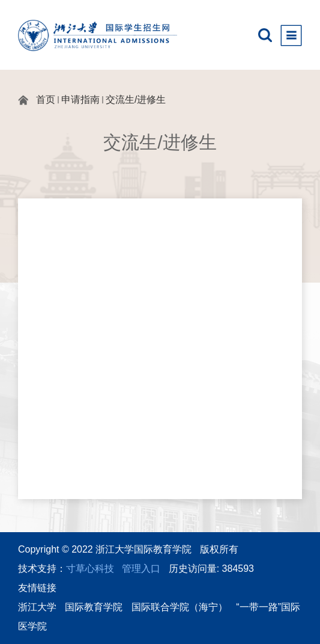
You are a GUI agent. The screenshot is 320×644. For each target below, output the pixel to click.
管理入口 (141, 569)
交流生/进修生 (136, 100)
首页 (46, 100)
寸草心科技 (90, 569)
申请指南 (80, 100)
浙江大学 (37, 607)
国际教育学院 (94, 607)
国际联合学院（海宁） (180, 607)
